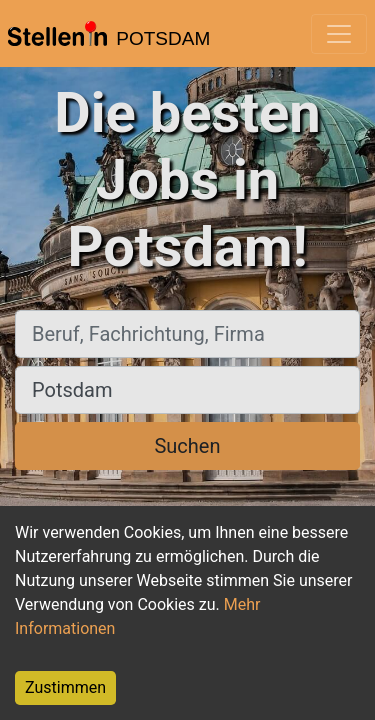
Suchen (187, 446)
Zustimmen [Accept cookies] (65, 687)
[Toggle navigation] (339, 34)
